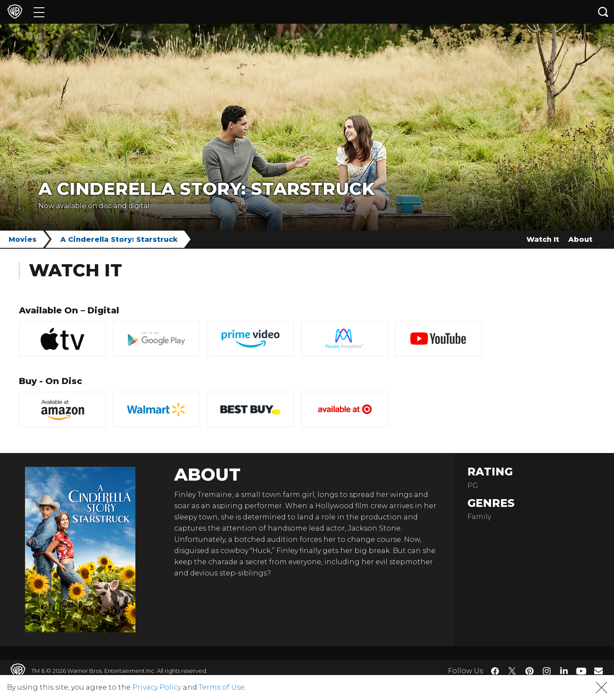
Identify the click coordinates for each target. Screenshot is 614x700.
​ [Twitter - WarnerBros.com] (512, 671)
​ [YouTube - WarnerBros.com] (581, 671)
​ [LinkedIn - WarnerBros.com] (564, 670)
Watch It (543, 239)
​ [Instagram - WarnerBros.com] (547, 671)
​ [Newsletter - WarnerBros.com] (598, 671)
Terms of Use (222, 687)
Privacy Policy (157, 687)
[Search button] (603, 12)
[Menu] (39, 12)
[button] (601, 687)
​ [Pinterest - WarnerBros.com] (529, 671)
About (580, 239)
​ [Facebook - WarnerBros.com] (495, 671)
